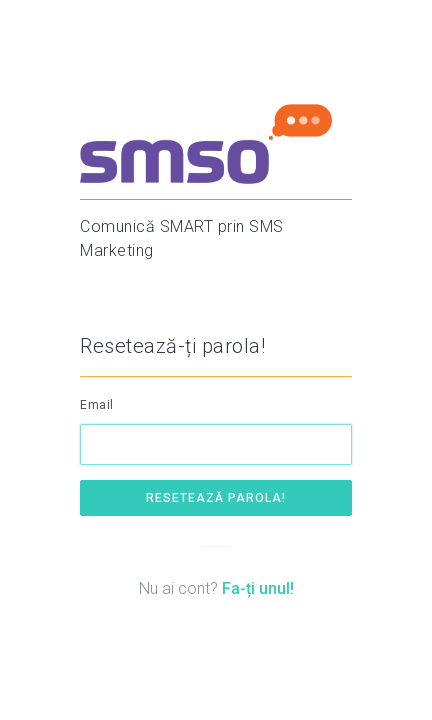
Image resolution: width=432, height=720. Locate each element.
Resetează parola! (216, 498)
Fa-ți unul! (258, 588)
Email (97, 405)
